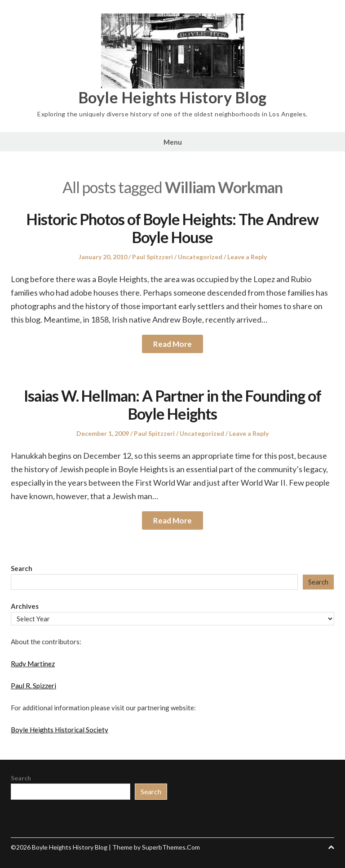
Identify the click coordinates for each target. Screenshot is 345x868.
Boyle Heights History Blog (173, 97)
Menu (173, 142)
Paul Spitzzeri (153, 257)
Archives (25, 606)
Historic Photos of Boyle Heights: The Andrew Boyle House (172, 228)
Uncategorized (200, 257)
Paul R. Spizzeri (33, 686)
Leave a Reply (247, 257)
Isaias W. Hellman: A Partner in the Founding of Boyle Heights (172, 405)
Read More (172, 344)
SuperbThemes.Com (171, 847)
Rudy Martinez (33, 664)
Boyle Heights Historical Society (60, 730)
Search (22, 568)
